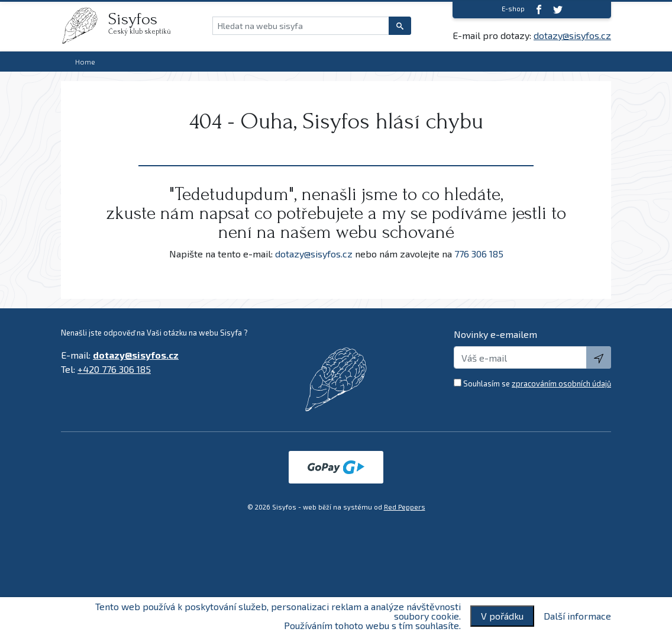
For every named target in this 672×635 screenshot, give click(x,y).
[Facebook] (539, 9)
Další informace (577, 616)
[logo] (85, 25)
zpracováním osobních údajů (561, 383)
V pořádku (502, 616)
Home (85, 62)
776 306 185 (479, 254)
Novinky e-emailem (495, 334)
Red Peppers (405, 507)
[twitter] (558, 9)
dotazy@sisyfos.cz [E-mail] (572, 35)
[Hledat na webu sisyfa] (301, 26)
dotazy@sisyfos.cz (314, 254)
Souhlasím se (537, 383)
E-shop (513, 9)
